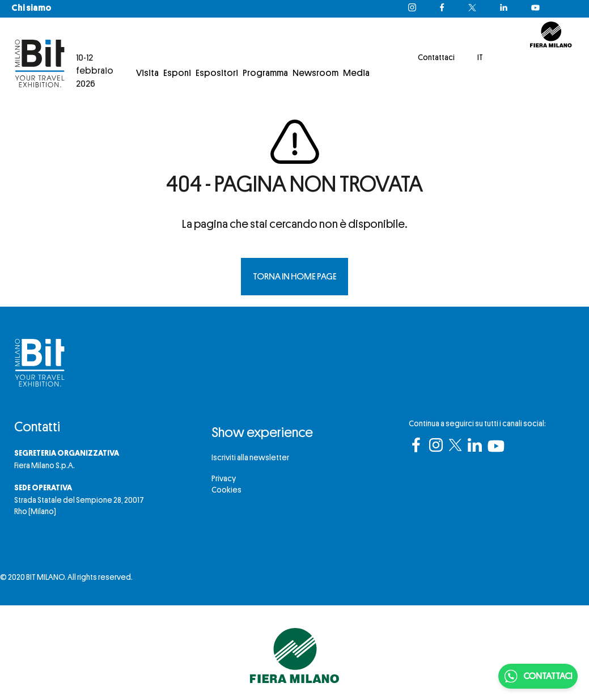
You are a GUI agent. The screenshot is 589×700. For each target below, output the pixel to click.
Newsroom (315, 73)
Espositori (217, 73)
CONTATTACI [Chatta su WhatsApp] (538, 676)
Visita (147, 73)
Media (356, 73)
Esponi (177, 73)
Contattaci (436, 57)
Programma (265, 73)
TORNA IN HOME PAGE (295, 277)
